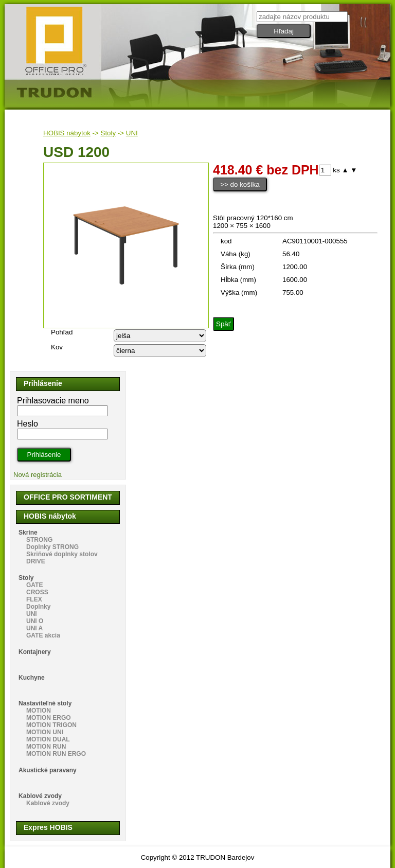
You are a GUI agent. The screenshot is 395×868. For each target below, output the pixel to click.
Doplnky (38, 607)
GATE (34, 585)
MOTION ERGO (49, 718)
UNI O (35, 621)
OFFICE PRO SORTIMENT (68, 497)
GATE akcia (43, 635)
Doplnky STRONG (52, 547)
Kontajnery (35, 652)
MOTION (39, 711)
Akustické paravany (48, 770)
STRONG (39, 540)
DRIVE (36, 561)
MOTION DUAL (48, 739)
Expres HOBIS (48, 827)
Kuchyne (32, 678)
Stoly (109, 133)
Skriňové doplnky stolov (62, 554)
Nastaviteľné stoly (45, 703)
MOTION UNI (45, 732)
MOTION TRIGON (51, 725)
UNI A (34, 628)
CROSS (37, 592)
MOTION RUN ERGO (56, 754)
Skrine (28, 533)
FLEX (34, 599)
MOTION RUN (46, 747)
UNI (132, 133)
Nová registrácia (38, 475)
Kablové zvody (40, 796)
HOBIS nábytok (67, 133)
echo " (160, 336)
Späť (223, 324)
